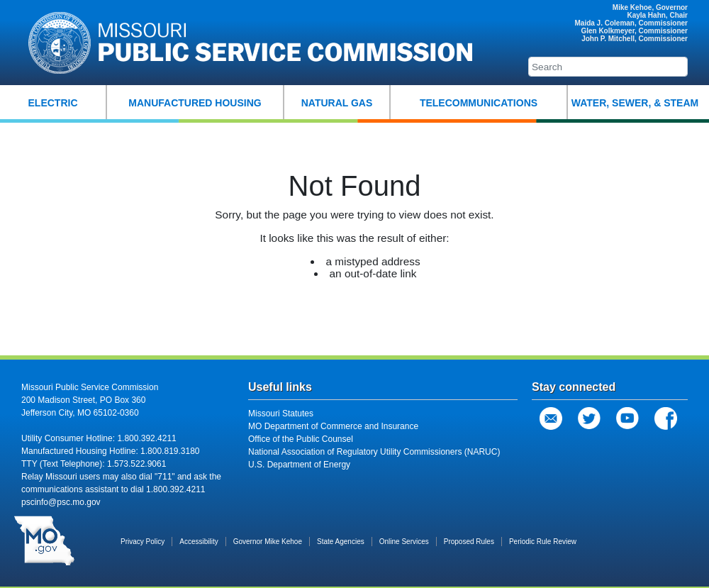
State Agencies (341, 542)
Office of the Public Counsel (301, 439)
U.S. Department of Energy (299, 465)
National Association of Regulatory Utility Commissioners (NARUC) (374, 452)
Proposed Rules (469, 542)
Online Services (404, 542)
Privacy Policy (143, 542)
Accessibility (199, 542)
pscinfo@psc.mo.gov (61, 502)
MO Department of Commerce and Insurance (333, 426)
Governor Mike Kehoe (268, 542)
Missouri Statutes (281, 414)
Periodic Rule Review (543, 542)
